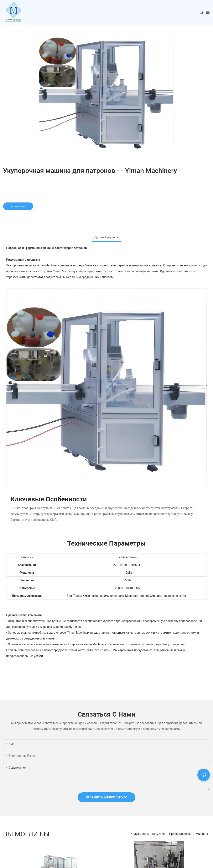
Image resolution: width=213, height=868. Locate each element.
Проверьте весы (180, 834)
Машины (202, 834)
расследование (18, 206)
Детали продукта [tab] (106, 237)
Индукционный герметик (148, 834)
